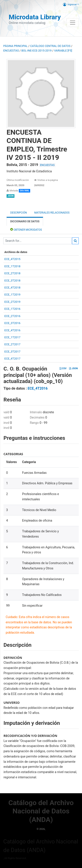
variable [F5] (63, 51)
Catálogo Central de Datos (50, 46)
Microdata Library (35, 17)
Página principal (15, 46)
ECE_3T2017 (12, 352)
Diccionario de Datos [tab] (25, 221)
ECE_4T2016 (12, 330)
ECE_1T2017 (12, 337)
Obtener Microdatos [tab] (26, 229)
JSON (73, 368)
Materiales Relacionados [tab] (52, 213)
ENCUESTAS (11, 51)
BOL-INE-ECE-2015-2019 (37, 51)
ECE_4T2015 (12, 259)
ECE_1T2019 (12, 295)
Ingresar (70, 4)
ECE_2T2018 (12, 273)
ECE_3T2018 (12, 281)
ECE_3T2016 (12, 323)
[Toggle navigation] (73, 23)
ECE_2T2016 (12, 316)
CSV (63, 368)
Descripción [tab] (19, 213)
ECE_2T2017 (12, 344)
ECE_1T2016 (12, 309)
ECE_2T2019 (12, 302)
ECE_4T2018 (12, 288)
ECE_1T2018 (12, 266)
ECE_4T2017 (12, 359)
